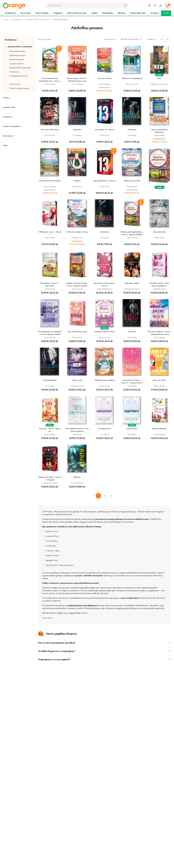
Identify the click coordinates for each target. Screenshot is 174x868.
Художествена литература (38, 19)
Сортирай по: (110, 39)
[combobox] (83, 5)
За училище (25, 13)
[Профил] (161, 6)
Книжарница (10, 13)
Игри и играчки (42, 13)
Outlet (166, 13)
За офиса (154, 13)
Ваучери (121, 13)
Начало (6, 19)
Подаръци (58, 13)
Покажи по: (152, 39)
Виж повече (47, 618)
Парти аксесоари (138, 13)
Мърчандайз (108, 13)
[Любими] (155, 6)
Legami (94, 13)
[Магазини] (149, 6)
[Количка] (168, 6)
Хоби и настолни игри (77, 13)
